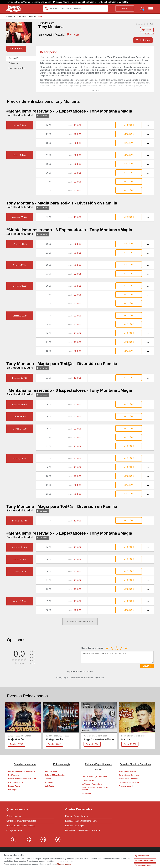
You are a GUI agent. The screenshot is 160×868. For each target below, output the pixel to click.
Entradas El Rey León (96, 2)
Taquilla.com (12, 6)
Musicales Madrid (61, 2)
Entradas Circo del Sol (118, 2)
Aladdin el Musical (16, 782)
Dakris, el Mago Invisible (55, 775)
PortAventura (14, 775)
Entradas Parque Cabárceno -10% (81, 821)
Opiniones (13, 63)
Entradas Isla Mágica (42, 2)
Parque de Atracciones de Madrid (22, 779)
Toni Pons (49, 782)
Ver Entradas (143, 40)
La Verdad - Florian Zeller (92, 784)
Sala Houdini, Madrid (20, 115)
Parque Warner (14, 786)
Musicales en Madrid (127, 771)
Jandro (48, 779)
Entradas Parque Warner (19, 2)
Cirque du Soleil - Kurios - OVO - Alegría (95, 789)
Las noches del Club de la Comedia (23, 771)
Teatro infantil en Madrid (129, 782)
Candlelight (87, 793)
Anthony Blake (51, 771)
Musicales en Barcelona (128, 779)
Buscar (125, 8)
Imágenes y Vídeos (17, 68)
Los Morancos (88, 780)
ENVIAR (147, 666)
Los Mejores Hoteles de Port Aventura (83, 830)
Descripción (14, 58)
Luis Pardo (50, 786)
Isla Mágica (13, 790)
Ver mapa (43, 116)
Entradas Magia (62, 764)
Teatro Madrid (78, 2)
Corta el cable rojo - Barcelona (94, 777)
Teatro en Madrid (126, 786)
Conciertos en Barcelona (129, 775)
